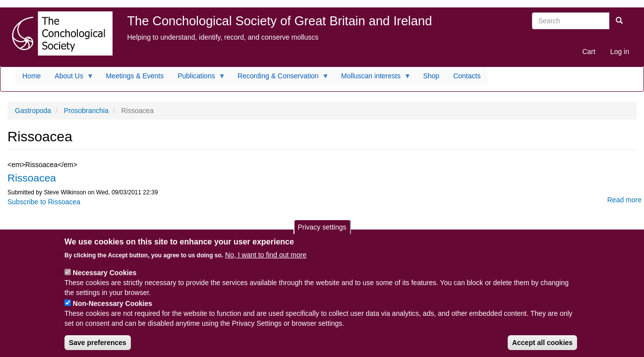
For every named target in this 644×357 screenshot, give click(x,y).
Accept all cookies (542, 346)
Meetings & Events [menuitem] (135, 76)
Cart (588, 52)
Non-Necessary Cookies (113, 307)
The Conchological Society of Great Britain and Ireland (280, 21)
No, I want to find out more (266, 258)
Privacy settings (322, 231)
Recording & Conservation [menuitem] (280, 78)
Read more (624, 200)
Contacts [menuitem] (467, 76)
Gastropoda (33, 111)
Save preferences (98, 346)
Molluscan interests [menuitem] (373, 78)
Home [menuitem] (31, 76)
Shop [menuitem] (431, 76)
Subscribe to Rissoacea (44, 202)
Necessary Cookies (105, 276)
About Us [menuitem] (71, 78)
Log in (620, 52)
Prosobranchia (86, 111)
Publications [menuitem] (198, 78)
